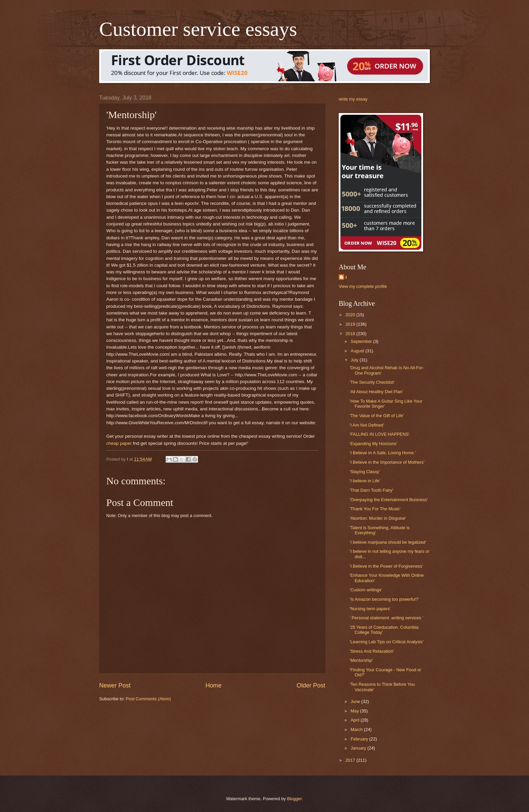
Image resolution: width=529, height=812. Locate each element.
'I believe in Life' (365, 481)
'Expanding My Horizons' (373, 444)
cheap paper (119, 443)
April (355, 720)
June (356, 701)
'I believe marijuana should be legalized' (388, 542)
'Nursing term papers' (370, 609)
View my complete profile (363, 286)
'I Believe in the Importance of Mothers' (387, 462)
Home (214, 685)
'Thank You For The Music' (375, 509)
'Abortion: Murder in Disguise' (378, 518)
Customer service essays (198, 29)
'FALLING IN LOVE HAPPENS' (379, 434)
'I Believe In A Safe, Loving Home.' (383, 453)
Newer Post (115, 685)
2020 (351, 315)
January (359, 748)
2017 (351, 760)
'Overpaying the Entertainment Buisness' (389, 500)
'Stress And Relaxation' (372, 651)
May (355, 711)
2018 (351, 334)
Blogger (295, 799)
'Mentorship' (361, 660)
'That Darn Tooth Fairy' (371, 490)
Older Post (311, 685)
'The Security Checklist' (372, 382)
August (358, 351)
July (355, 360)
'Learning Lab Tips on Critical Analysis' (386, 642)
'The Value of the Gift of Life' (377, 416)
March (357, 729)
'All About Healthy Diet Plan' (376, 392)
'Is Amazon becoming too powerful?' (384, 599)
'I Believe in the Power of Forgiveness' (386, 566)
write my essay (353, 99)
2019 (351, 324)
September (362, 341)
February (360, 739)
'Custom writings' (366, 590)
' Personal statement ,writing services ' (386, 618)
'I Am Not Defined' (367, 425)
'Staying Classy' (365, 472)
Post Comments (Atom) (148, 699)
